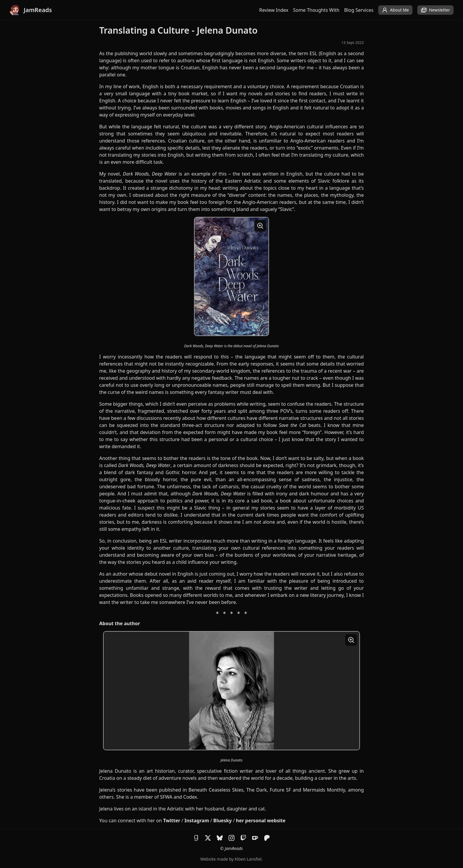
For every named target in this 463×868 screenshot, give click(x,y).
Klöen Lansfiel (248, 859)
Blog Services (359, 10)
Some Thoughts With (316, 10)
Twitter (172, 820)
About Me (395, 10)
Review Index (274, 10)
